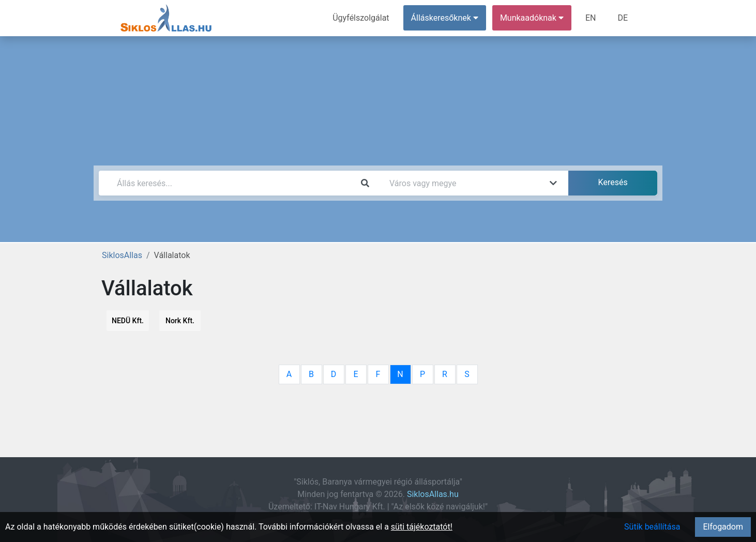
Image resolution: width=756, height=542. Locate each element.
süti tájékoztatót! (422, 527)
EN (591, 18)
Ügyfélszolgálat (361, 18)
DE (623, 18)
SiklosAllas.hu (433, 494)
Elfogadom (723, 527)
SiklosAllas (122, 255)
